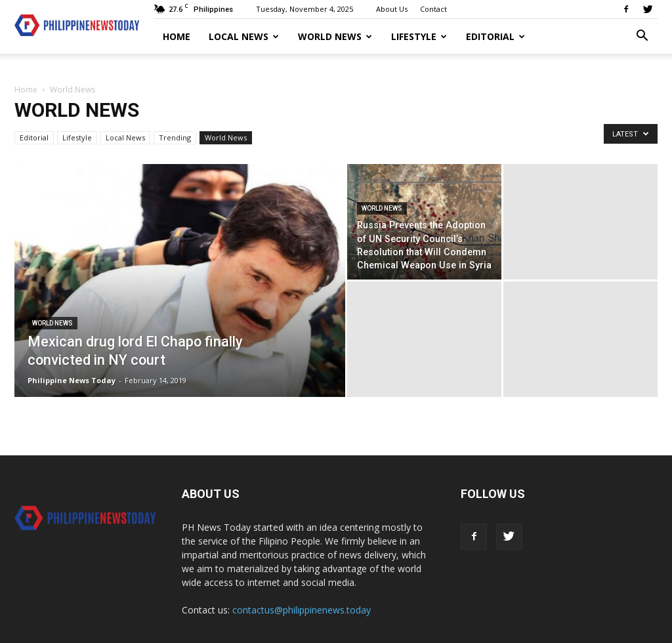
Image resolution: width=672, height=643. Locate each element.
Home (177, 36)
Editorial (495, 36)
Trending (175, 137)
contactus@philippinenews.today (302, 610)
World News (335, 36)
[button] (642, 37)
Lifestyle (419, 36)
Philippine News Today (72, 380)
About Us (392, 9)
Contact (433, 9)
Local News (244, 36)
